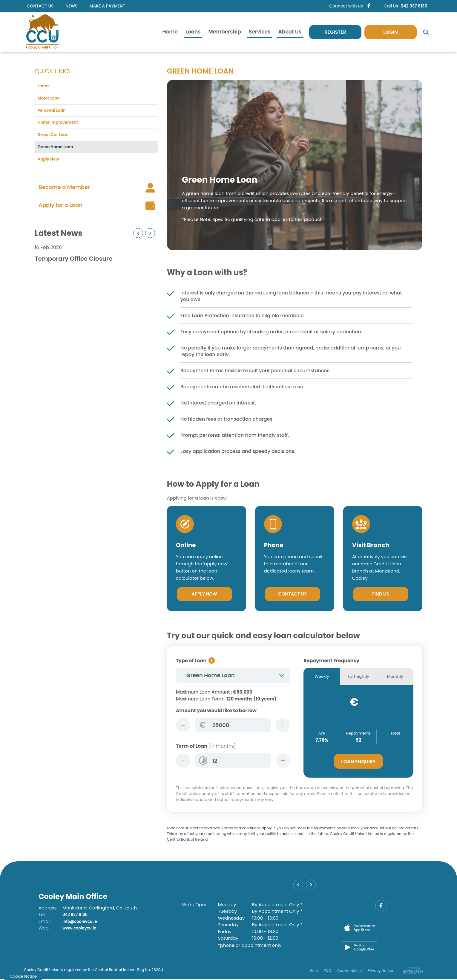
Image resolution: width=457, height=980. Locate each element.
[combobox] (233, 676)
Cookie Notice (350, 971)
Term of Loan (206, 746)
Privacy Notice (380, 971)
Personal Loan (54, 112)
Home (170, 32)
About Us (290, 32)
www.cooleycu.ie (82, 929)
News (72, 6)
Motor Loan (50, 99)
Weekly (322, 677)
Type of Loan (191, 661)
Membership (225, 32)
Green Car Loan (55, 138)
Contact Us (40, 6)
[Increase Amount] (283, 725)
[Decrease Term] (183, 761)
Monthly (395, 677)
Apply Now (50, 164)
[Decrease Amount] (183, 725)
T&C (328, 971)
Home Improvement (61, 125)
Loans (193, 32)
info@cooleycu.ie (82, 922)
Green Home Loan (58, 151)
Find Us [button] (381, 594)
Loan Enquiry (358, 763)
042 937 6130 (77, 916)
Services (260, 32)
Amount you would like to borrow (216, 711)
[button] (138, 239)
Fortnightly (358, 677)
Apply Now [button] (204, 594)
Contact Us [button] (293, 594)
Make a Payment (107, 6)
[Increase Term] (283, 761)
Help (314, 971)
